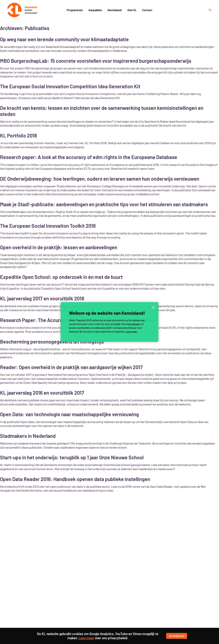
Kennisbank (134, 324)
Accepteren (177, 636)
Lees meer (131, 331)
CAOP (117, 324)
